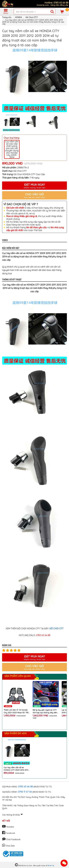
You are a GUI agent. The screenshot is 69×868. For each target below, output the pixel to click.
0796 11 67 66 (25, 792)
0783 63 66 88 (25, 786)
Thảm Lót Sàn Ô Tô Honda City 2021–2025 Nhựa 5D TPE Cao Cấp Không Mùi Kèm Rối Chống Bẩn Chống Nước (16, 711)
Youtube (8, 827)
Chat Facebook (11, 839)
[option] (34, 80)
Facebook (9, 833)
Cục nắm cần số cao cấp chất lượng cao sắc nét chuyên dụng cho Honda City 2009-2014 (12, 149)
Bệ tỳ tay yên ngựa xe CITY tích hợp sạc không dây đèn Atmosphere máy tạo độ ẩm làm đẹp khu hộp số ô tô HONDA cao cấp (45, 711)
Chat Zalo (8, 846)
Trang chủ (7, 17)
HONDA (19, 17)
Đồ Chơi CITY (32, 17)
